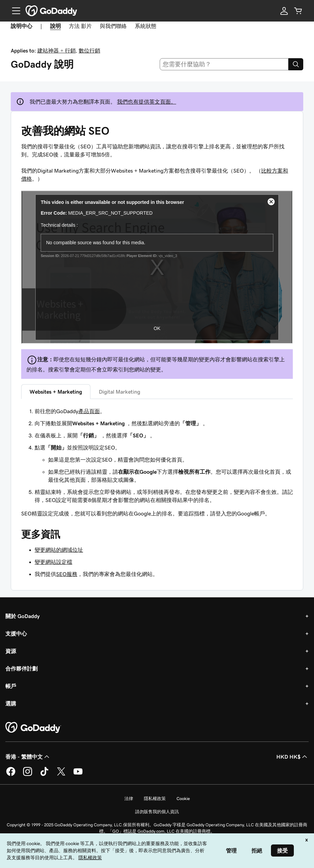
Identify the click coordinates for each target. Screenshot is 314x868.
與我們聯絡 (113, 26)
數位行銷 (89, 50)
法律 (129, 799)
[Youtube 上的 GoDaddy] (78, 775)
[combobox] (224, 64)
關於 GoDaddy (23, 616)
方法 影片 (80, 26)
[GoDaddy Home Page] (33, 728)
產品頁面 (89, 411)
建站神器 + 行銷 (56, 50)
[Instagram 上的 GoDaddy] (28, 775)
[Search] (296, 64)
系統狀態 (146, 26)
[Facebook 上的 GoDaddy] (11, 775)
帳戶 (11, 686)
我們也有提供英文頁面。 (147, 102)
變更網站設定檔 (53, 562)
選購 (11, 703)
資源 (11, 651)
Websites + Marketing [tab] (56, 392)
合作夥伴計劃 (22, 668)
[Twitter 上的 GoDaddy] (61, 775)
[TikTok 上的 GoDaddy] (44, 775)
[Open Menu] (13, 11)
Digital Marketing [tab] (120, 392)
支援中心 (16, 634)
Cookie (183, 799)
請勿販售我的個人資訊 (157, 812)
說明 (55, 26)
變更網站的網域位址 (59, 550)
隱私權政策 (155, 799)
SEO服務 (67, 574)
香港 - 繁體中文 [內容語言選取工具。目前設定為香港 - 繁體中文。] (28, 757)
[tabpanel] (157, 462)
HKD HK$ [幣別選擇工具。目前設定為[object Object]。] (292, 757)
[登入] (284, 11)
